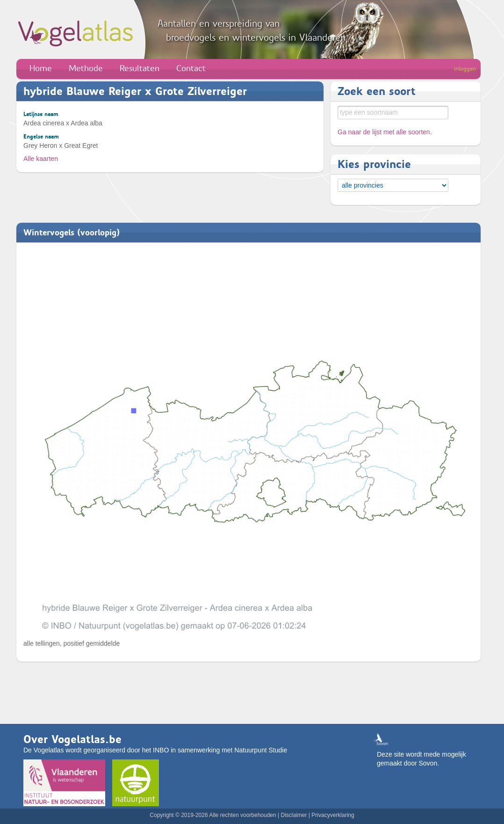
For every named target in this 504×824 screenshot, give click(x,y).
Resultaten (140, 68)
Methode (86, 68)
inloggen (465, 69)
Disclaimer (294, 815)
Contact (191, 68)
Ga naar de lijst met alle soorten (384, 132)
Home (41, 68)
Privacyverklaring (333, 815)
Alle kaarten (41, 159)
